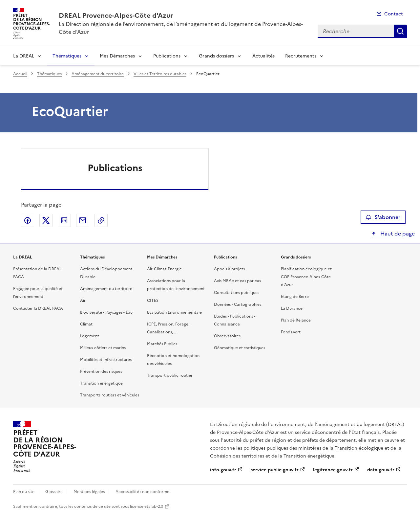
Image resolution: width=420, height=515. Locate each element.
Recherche (400, 31)
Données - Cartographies (238, 304)
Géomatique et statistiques (240, 348)
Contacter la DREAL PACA (38, 308)
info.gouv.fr (223, 470)
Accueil (20, 74)
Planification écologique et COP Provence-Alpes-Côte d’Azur (306, 277)
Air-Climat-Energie (164, 269)
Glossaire (54, 492)
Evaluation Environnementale (174, 312)
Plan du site (24, 492)
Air (83, 301)
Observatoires (227, 336)
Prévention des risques (101, 371)
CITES (153, 301)
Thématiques (67, 56)
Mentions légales (89, 492)
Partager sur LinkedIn (64, 220)
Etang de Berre (295, 297)
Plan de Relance (296, 320)
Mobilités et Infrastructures (106, 360)
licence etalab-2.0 (147, 506)
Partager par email (83, 220)
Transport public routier (170, 375)
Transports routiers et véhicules (110, 395)
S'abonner (383, 217)
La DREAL (24, 56)
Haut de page (397, 234)
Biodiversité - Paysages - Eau (106, 312)
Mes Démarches (117, 56)
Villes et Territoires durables (160, 74)
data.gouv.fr (381, 470)
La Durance (292, 308)
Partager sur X (46, 220)
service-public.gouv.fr (275, 470)
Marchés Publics (162, 344)
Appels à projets (229, 269)
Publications (167, 56)
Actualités (263, 56)
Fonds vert (291, 332)
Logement (90, 336)
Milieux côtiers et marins (103, 348)
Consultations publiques (237, 293)
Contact (394, 14)
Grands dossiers (216, 56)
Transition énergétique (101, 383)
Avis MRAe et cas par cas (237, 281)
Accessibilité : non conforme (142, 492)
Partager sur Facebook (28, 220)
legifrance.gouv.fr (333, 470)
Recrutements (301, 56)
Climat (86, 324)
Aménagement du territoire (98, 74)
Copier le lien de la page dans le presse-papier (101, 220)
